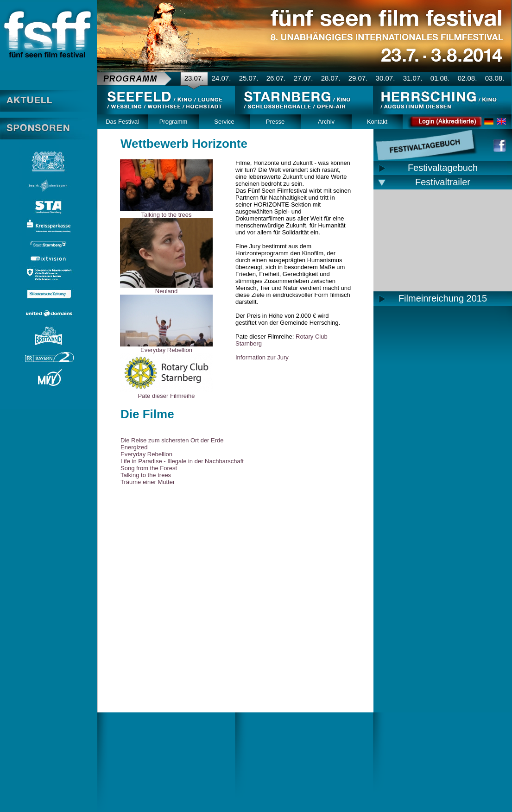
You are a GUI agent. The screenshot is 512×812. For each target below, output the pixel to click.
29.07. (358, 78)
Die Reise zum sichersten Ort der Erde (172, 440)
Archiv (326, 122)
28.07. (331, 78)
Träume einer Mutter (148, 482)
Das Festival (122, 122)
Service (224, 122)
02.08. (468, 78)
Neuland (166, 291)
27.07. (303, 78)
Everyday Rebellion (166, 350)
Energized (134, 447)
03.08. (495, 78)
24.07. (221, 78)
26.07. (276, 78)
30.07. (386, 78)
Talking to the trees (166, 215)
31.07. (413, 78)
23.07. (194, 78)
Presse (275, 122)
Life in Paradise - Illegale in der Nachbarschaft (182, 461)
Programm (174, 122)
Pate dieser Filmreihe (167, 396)
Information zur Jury (262, 357)
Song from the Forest (149, 468)
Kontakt (377, 122)
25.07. (249, 78)
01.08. (440, 78)
